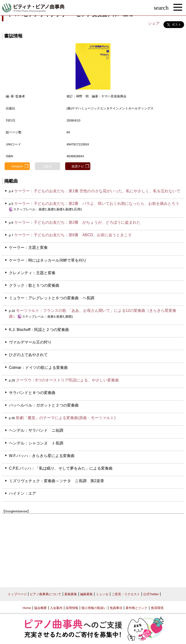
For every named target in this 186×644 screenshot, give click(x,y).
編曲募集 (86, 594)
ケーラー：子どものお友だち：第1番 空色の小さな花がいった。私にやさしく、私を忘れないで (97, 191)
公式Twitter (151, 594)
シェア (154, 23)
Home (27, 608)
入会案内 (56, 608)
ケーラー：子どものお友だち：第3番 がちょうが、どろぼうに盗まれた (77, 222)
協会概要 (40, 608)
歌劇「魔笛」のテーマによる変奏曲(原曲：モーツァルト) (66, 418)
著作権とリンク (136, 608)
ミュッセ (102, 594)
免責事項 (116, 608)
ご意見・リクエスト (126, 594)
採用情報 (72, 608)
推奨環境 (157, 608)
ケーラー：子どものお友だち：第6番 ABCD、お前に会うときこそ (73, 235)
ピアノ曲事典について (46, 594)
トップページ (17, 594)
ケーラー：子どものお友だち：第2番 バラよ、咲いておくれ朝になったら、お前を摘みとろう (97, 204)
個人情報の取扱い (94, 608)
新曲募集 (71, 594)
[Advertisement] (93, 549)
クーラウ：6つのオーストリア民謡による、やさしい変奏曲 (67, 380)
